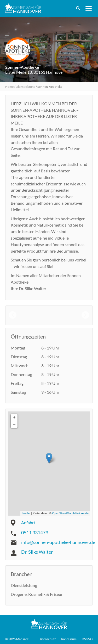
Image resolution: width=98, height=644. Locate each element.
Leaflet (26, 513)
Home (9, 87)
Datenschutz (47, 639)
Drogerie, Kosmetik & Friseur (37, 594)
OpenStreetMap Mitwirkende (70, 513)
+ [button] (14, 417)
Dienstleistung (25, 87)
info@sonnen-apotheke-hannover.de (58, 542)
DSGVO (87, 639)
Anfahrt (28, 523)
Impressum (69, 639)
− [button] (14, 424)
